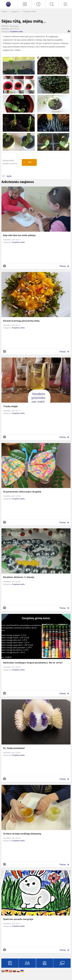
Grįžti (9, 176)
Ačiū (28, 162)
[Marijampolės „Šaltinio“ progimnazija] (9, 4)
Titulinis (5, 12)
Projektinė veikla (29, 12)
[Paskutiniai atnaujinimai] (38, 4)
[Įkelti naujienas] (25, 4)
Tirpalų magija (10, 406)
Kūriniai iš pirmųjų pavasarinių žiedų (21, 321)
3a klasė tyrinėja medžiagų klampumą (22, 834)
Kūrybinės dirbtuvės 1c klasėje (19, 577)
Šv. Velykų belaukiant (14, 748)
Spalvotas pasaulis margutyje (18, 919)
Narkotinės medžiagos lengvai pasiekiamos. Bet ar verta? (33, 663)
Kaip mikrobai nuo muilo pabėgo (19, 235)
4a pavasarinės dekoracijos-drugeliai (22, 492)
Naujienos (15, 12)
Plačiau (63, 266)
